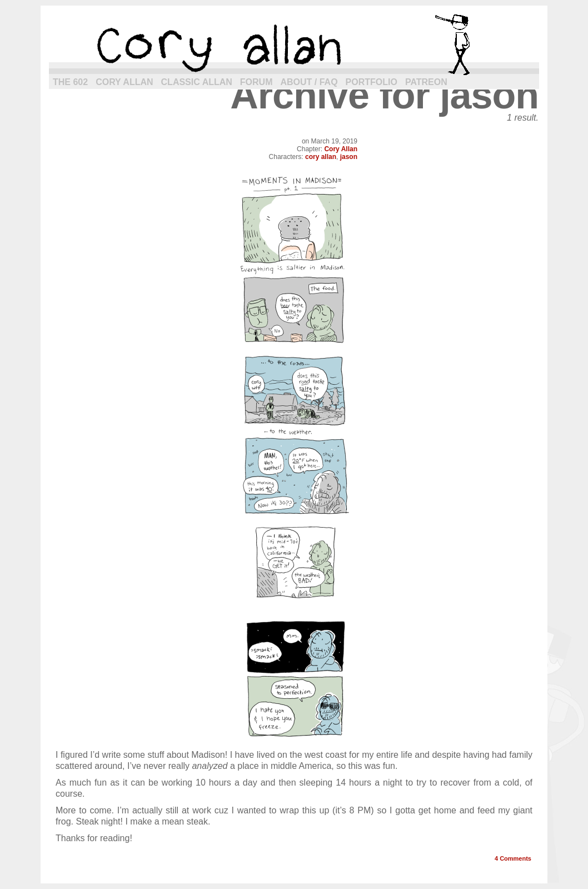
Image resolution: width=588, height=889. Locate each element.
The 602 (70, 82)
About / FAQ (309, 82)
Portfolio (372, 82)
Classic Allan (197, 82)
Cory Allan (124, 82)
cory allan (294, 44)
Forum (256, 82)
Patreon (426, 82)
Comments (513, 858)
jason (349, 157)
